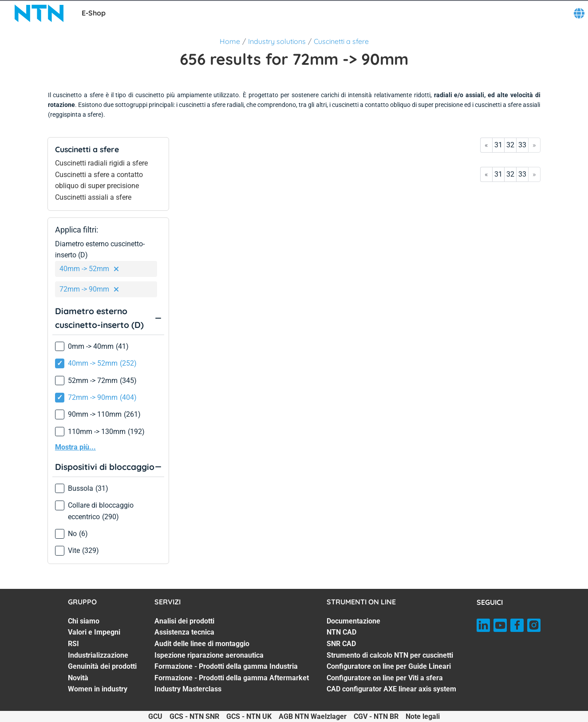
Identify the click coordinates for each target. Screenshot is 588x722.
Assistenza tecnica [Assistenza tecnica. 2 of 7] (184, 632)
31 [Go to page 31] (498, 145)
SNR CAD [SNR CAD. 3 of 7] (341, 644)
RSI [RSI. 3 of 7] (73, 644)
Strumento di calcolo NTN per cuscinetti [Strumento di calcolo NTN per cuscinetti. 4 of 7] (390, 655)
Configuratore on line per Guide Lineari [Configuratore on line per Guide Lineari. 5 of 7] (389, 666)
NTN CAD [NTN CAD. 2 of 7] (341, 632)
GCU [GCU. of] (155, 716)
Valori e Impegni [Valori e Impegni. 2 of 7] (94, 632)
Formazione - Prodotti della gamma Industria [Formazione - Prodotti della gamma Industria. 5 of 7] (226, 666)
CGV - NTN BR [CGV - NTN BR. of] (376, 716)
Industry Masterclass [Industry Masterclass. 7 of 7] (188, 689)
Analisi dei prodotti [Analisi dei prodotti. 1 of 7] (184, 621)
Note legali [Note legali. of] (423, 716)
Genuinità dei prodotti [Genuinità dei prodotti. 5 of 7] (102, 666)
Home (230, 41)
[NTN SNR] (39, 13)
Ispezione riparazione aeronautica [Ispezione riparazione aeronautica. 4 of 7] (209, 655)
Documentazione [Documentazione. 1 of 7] (353, 621)
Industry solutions (277, 41)
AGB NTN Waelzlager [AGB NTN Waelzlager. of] (313, 716)
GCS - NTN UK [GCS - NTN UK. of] (249, 716)
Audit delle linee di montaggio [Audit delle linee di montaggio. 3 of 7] (202, 644)
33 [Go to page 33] (522, 145)
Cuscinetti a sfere (341, 41)
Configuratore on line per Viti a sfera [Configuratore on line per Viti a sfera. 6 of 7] (385, 678)
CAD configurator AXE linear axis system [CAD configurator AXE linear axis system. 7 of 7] (391, 689)
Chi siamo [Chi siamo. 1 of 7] (84, 621)
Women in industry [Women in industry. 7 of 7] (98, 689)
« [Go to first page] (486, 145)
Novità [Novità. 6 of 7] (78, 678)
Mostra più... (75, 447)
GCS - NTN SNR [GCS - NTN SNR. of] (194, 716)
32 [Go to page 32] (510, 145)
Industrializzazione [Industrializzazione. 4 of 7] (98, 655)
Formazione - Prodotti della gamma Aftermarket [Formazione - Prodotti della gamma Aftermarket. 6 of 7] (232, 678)
